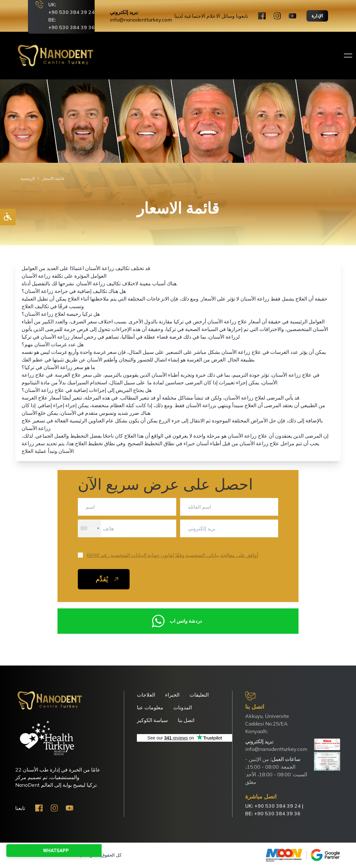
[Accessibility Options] (8, 217)
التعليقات (199, 695)
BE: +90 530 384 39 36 (273, 813)
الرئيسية (28, 178)
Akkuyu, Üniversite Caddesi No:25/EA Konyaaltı (267, 724)
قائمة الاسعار (53, 178)
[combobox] (90, 528)
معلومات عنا (150, 707)
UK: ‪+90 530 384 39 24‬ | (274, 806)
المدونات (183, 707)
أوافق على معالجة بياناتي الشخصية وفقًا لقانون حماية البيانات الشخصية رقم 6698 (172, 555)
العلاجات (146, 695)
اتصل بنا (186, 720)
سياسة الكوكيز (152, 720)
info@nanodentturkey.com (141, 20)
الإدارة (317, 16)
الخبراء (172, 695)
